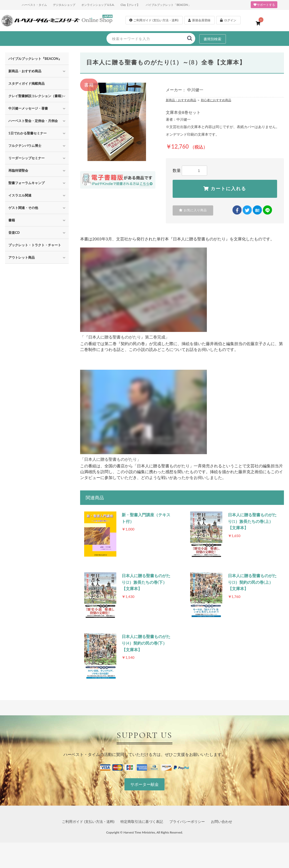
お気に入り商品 (193, 210)
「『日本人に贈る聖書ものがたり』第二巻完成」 (125, 337)
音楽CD (14, 233)
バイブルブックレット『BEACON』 (35, 59)
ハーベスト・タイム (34, 5)
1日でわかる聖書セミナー (28, 133)
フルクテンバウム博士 (25, 146)
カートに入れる (225, 189)
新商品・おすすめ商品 (25, 71)
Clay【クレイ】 (130, 5)
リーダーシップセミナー (26, 158)
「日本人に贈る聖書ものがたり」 (111, 459)
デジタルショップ (64, 5)
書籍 (12, 220)
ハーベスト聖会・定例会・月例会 (33, 121)
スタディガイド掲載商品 (26, 83)
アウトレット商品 (22, 257)
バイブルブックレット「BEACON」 (168, 5)
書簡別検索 (212, 39)
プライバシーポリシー (187, 822)
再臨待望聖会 (18, 170)
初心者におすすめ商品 (216, 100)
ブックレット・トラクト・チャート (35, 245)
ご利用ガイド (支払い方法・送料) (88, 822)
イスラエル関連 (20, 195)
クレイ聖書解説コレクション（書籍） (36, 96)
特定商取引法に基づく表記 (142, 822)
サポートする (264, 5)
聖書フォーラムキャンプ (26, 183)
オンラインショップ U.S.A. (98, 5)
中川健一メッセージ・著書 (28, 108)
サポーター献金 (144, 785)
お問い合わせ (222, 822)
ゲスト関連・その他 (23, 208)
